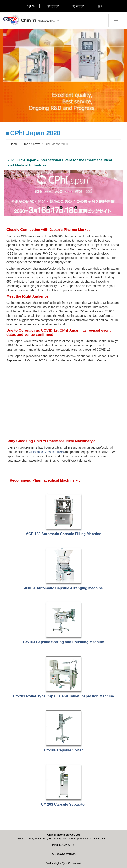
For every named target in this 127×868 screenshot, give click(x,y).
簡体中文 (78, 6)
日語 (99, 6)
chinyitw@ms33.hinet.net (67, 863)
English (30, 6)
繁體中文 (53, 6)
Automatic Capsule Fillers (46, 452)
